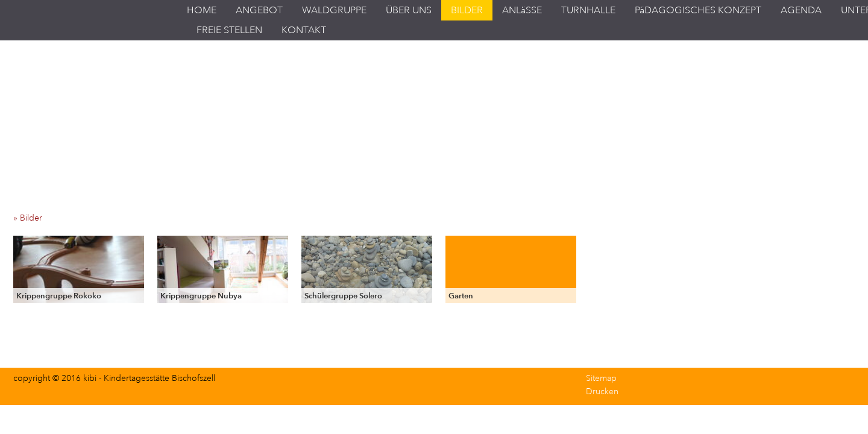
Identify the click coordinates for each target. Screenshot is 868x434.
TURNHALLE (588, 10)
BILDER (467, 10)
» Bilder (31, 218)
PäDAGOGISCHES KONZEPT (698, 10)
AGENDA (801, 10)
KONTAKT (304, 30)
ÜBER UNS (409, 10)
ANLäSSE (522, 10)
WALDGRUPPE (334, 10)
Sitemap (601, 378)
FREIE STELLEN (229, 30)
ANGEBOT (259, 10)
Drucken (602, 392)
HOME (202, 10)
